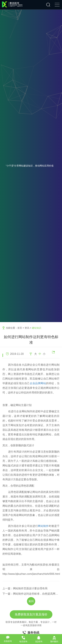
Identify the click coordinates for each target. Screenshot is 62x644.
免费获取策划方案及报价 (31, 614)
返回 (31, 601)
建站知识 (37, 328)
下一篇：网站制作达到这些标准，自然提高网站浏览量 (31, 594)
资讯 (27, 328)
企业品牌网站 (38, 383)
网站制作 (43, 526)
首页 (20, 328)
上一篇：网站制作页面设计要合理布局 (25, 588)
